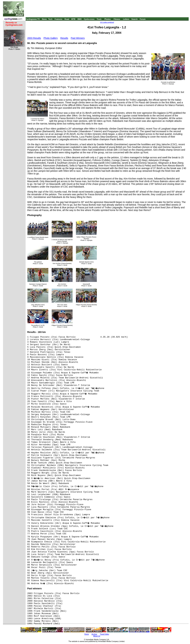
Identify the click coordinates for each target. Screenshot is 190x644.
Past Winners (78, 38)
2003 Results (34, 38)
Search (135, 19)
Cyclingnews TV (33, 19)
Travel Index (104, 634)
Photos (107, 19)
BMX (80, 19)
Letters (126, 19)
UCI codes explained (107, 22)
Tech (50, 19)
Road (67, 19)
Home (87, 634)
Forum (143, 19)
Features (59, 19)
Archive (94, 634)
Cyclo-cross (89, 19)
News (44, 19)
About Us (97, 636)
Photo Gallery (51, 38)
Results (64, 38)
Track (99, 19)
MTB (73, 19)
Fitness (117, 19)
